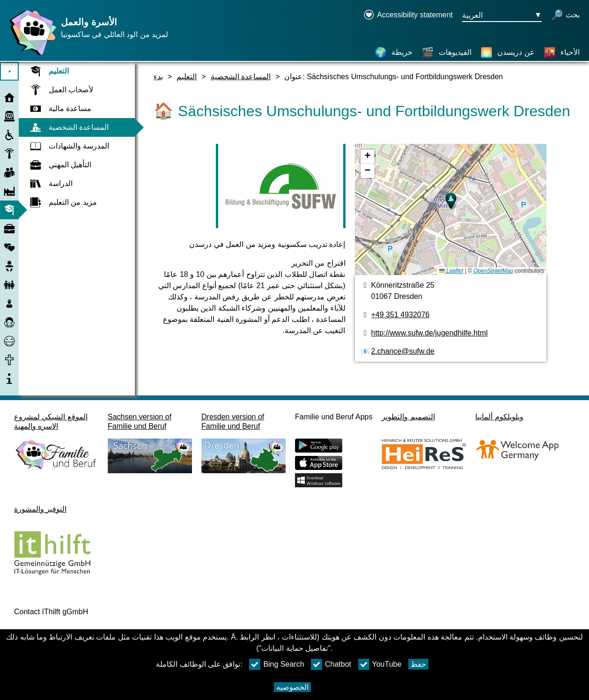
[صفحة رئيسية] (30, 55)
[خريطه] (451, 209)
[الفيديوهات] (447, 52)
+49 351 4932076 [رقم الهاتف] (401, 315)
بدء (158, 77)
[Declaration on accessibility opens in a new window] (408, 16)
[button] (451, 201)
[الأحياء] (562, 52)
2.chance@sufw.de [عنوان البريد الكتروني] (403, 351)
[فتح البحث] (565, 16)
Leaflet (451, 271)
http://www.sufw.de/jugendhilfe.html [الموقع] (430, 333)
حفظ (418, 664)
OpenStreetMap (493, 271)
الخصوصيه (292, 687)
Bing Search (276, 664)
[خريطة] (394, 52)
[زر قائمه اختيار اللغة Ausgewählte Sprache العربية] (502, 16)
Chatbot (331, 664)
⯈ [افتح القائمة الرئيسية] (10, 71)
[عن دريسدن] (507, 52)
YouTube (380, 664)
